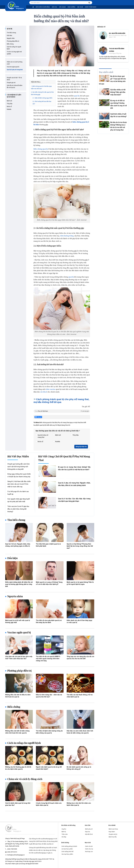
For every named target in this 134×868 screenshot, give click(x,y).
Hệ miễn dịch (48, 425)
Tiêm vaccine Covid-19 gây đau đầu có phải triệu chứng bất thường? (18, 509)
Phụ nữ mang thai (63, 422)
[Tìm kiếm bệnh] (89, 3)
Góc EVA (54, 7)
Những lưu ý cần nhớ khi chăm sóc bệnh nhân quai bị (79, 804)
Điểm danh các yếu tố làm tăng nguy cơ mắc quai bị (79, 621)
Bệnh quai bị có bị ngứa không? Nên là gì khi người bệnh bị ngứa (80, 583)
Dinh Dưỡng (71, 7)
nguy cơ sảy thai (75, 422)
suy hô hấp (56, 425)
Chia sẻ (38, 417)
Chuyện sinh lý (113, 834)
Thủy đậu (10, 104)
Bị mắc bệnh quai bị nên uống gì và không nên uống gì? (79, 768)
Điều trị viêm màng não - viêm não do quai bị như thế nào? (49, 696)
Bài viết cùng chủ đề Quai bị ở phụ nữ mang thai (64, 458)
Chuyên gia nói (11, 83)
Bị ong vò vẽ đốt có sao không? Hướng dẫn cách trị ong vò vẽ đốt (119, 104)
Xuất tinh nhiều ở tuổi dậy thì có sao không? (118, 115)
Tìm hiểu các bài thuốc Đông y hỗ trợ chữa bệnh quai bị (80, 696)
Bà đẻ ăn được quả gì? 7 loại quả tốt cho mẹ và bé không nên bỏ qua (112, 80)
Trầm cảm (65, 834)
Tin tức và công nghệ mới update (14, 53)
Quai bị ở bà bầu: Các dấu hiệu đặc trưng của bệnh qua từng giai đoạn (74, 500)
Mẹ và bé (80, 7)
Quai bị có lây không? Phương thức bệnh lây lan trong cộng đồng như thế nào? (80, 546)
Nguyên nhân (11, 38)
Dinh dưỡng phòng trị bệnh (69, 846)
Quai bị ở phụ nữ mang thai (15, 70)
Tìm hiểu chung (11, 33)
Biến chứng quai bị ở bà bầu (48, 422)
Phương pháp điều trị (13, 41)
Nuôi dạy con (89, 852)
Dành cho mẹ (89, 849)
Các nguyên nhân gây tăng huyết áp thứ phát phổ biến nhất (19, 500)
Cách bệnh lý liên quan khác (14, 96)
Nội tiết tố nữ (89, 834)
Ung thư (64, 829)
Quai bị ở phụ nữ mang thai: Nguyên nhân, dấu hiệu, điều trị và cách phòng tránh (74, 484)
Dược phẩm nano (91, 7)
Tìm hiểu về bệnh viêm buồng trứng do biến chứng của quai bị (49, 732)
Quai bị (9, 29)
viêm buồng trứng (67, 236)
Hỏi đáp (64, 837)
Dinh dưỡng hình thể (67, 852)
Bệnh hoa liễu (113, 837)
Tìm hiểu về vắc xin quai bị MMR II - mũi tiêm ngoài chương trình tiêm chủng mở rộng (48, 659)
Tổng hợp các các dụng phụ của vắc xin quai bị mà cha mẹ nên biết (80, 658)
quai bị (77, 96)
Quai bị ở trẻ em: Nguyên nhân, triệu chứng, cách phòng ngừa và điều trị (18, 545)
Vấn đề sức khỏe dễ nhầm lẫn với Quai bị (15, 86)
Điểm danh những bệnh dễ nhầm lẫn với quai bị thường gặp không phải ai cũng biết (19, 584)
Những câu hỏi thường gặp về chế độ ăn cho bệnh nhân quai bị (18, 768)
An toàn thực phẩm (67, 849)
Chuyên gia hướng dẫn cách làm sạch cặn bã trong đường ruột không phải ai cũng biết (19, 467)
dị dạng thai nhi (65, 425)
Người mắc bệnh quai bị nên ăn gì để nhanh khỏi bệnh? (49, 768)
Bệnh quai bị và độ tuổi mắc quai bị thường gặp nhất (18, 621)
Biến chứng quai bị (41, 149)
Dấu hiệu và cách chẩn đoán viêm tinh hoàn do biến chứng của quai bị (80, 732)
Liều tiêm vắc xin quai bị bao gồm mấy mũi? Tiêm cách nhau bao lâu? (19, 658)
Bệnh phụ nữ (89, 829)
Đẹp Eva (88, 832)
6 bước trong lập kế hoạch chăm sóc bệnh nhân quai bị (49, 804)
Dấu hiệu (9, 35)
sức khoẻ (44, 392)
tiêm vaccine (51, 389)
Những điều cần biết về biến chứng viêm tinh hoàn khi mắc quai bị (17, 732)
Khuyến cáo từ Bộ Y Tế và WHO (14, 79)
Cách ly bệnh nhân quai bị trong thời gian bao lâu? (18, 804)
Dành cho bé (89, 846)
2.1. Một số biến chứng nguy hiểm (42, 98)
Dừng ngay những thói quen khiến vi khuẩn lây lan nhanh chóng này (19, 475)
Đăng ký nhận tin (81, 447)
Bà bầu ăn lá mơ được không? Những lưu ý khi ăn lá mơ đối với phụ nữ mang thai (119, 126)
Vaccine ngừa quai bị (13, 67)
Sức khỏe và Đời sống (43, 7)
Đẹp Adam (112, 832)
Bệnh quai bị (40, 425)
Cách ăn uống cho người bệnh (14, 48)
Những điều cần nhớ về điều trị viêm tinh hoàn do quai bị (18, 696)
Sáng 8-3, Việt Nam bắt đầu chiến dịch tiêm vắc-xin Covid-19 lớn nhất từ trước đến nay (19, 484)
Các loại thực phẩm (67, 854)
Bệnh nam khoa (113, 829)
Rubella (9, 109)
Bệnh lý (64, 832)
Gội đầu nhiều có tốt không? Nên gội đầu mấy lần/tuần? (118, 92)
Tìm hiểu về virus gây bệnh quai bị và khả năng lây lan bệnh (49, 621)
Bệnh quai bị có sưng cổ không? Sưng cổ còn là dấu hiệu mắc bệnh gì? (49, 583)
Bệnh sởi (9, 101)
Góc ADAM (62, 7)
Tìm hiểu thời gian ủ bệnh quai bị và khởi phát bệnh (48, 545)
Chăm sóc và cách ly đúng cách (15, 63)
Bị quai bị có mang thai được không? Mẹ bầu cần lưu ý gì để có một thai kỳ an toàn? (74, 468)
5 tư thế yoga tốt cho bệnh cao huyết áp (18, 493)
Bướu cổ (9, 106)
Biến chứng (10, 44)
